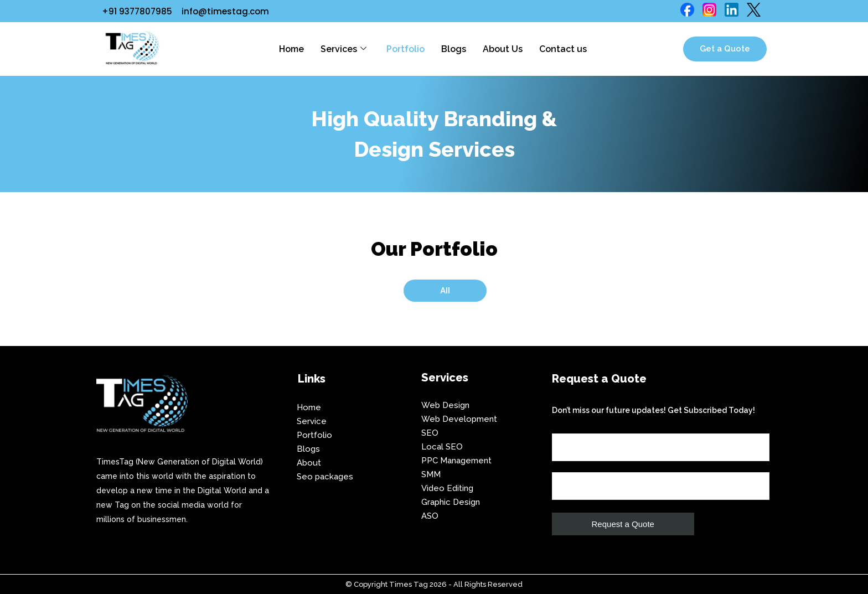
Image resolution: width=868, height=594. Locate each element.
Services (343, 49)
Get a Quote (725, 49)
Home (291, 49)
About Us (503, 49)
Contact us (563, 49)
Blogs (454, 49)
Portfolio (405, 49)
